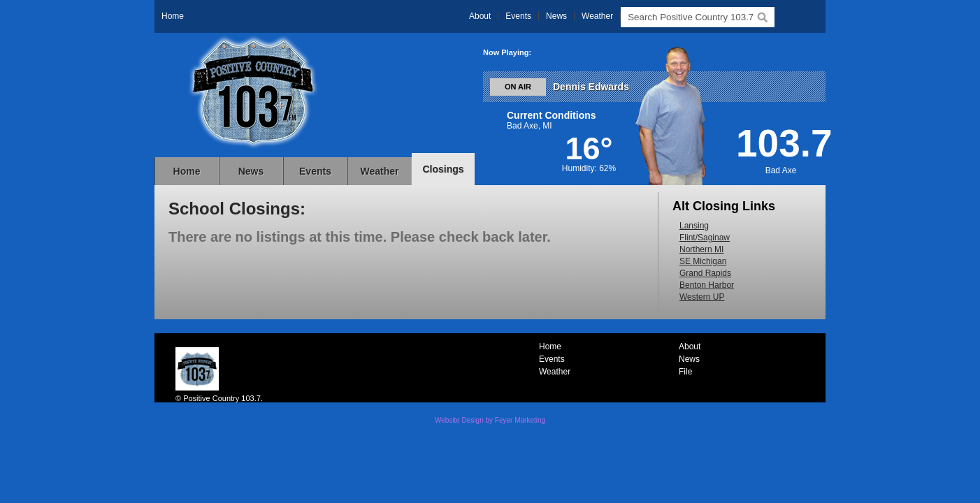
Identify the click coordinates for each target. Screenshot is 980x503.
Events (518, 16)
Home (173, 16)
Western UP (702, 297)
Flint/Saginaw (705, 238)
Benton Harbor (707, 285)
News (556, 16)
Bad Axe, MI (529, 126)
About (480, 16)
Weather (597, 16)
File (685, 372)
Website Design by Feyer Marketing (490, 420)
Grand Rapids (705, 273)
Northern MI (701, 249)
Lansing (694, 226)
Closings (443, 169)
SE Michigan (703, 261)
